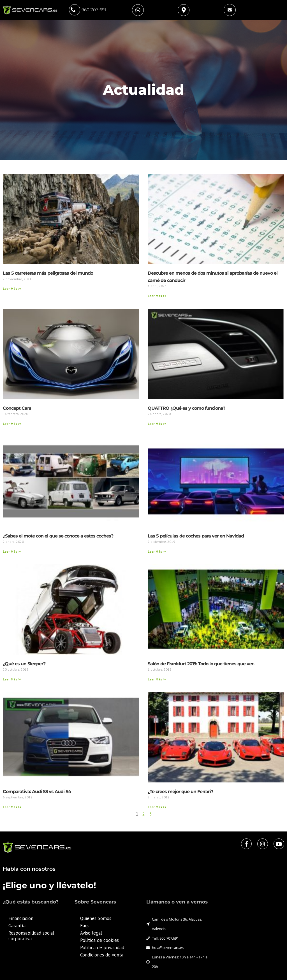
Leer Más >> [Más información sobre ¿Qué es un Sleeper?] (12, 679)
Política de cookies (99, 940)
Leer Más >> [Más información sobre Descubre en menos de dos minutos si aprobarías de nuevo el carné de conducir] (157, 296)
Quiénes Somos (96, 918)
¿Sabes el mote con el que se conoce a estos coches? (58, 536)
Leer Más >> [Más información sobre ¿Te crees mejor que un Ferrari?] (157, 807)
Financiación (21, 918)
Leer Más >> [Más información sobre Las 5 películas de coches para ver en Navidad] (157, 551)
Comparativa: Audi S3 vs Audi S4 (37, 792)
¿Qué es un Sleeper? (24, 664)
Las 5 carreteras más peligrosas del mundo (48, 273)
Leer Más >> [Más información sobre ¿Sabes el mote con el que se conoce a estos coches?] (12, 551)
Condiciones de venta (102, 955)
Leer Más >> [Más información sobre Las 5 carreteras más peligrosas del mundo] (12, 289)
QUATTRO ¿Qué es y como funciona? (186, 408)
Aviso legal (91, 933)
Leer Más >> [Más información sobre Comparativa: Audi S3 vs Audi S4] (12, 807)
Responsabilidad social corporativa (31, 936)
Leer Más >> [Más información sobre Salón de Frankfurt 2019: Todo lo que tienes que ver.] (157, 679)
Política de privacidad (102, 947)
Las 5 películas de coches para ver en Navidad (196, 536)
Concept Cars (17, 408)
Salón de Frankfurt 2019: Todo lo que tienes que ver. (201, 664)
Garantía (17, 926)
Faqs (85, 926)
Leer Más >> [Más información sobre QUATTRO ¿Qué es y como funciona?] (157, 424)
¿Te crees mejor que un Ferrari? (180, 792)
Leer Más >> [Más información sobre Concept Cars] (12, 424)
